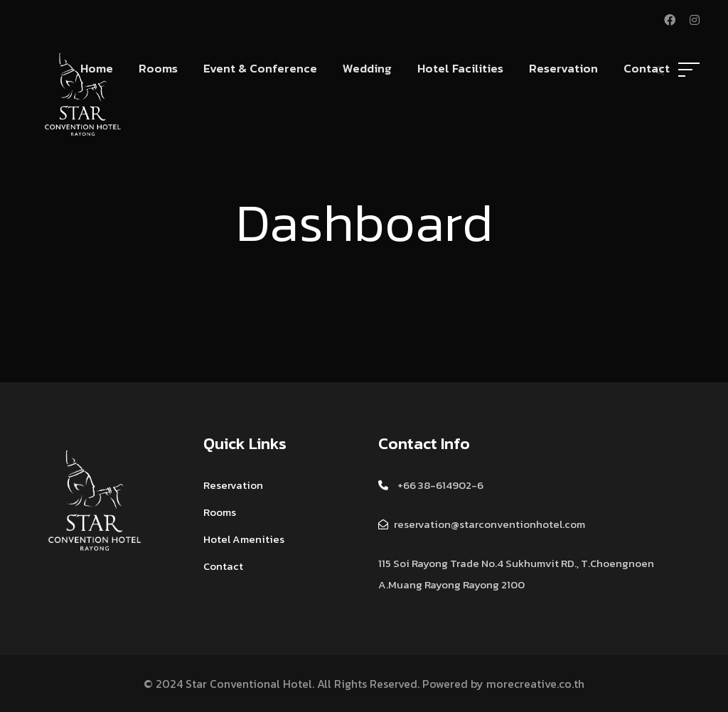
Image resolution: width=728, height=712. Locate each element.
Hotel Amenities (244, 539)
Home (97, 68)
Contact (647, 68)
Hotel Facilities (460, 68)
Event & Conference (260, 68)
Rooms (158, 68)
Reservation (563, 68)
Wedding (367, 68)
